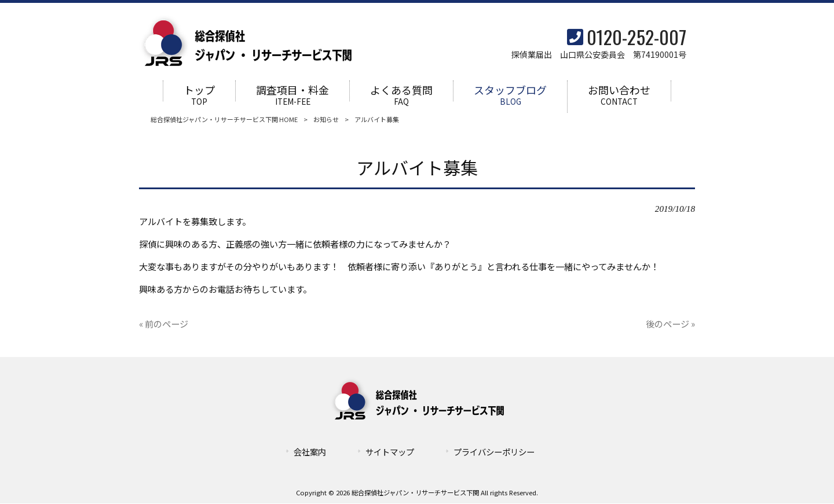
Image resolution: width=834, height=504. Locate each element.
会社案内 (310, 452)
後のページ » (670, 323)
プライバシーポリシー (494, 452)
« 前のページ (164, 323)
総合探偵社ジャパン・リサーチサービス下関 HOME (224, 120)
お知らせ (326, 120)
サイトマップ (390, 452)
